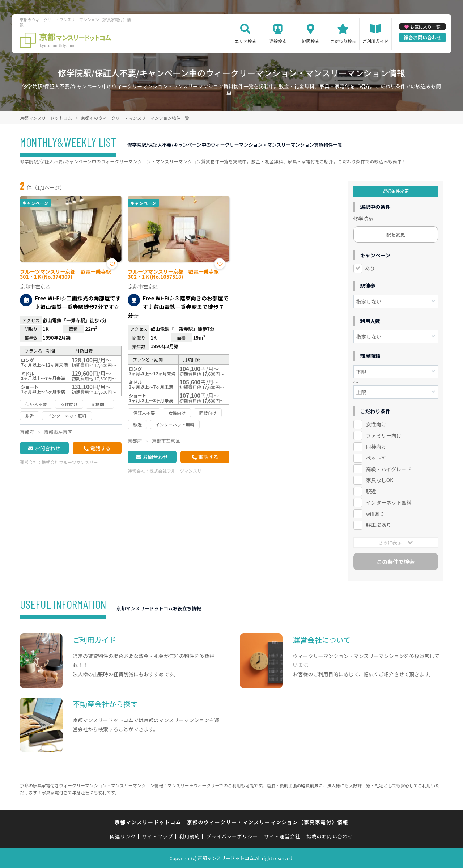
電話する (100, 448)
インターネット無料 (389, 502)
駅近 (371, 491)
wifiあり (375, 514)
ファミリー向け (384, 435)
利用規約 (190, 836)
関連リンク (123, 836)
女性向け (376, 424)
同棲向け (376, 447)
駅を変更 (396, 234)
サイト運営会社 (282, 836)
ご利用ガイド (375, 41)
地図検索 (310, 41)
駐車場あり (379, 525)
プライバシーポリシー (232, 836)
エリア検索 (245, 41)
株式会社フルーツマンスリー (70, 462)
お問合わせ (47, 448)
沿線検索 (278, 41)
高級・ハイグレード (389, 469)
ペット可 (376, 458)
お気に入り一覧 (425, 27)
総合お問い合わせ (422, 37)
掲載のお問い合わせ (330, 836)
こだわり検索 (343, 41)
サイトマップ (158, 836)
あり (370, 268)
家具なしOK (380, 480)
